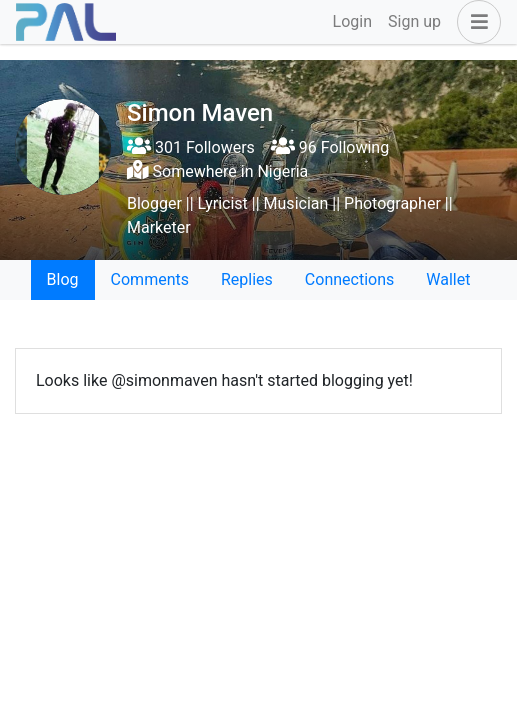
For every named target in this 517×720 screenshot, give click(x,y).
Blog (63, 279)
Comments (150, 279)
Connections (349, 279)
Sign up (414, 21)
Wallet (448, 279)
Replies (247, 279)
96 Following (330, 147)
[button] (475, 22)
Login (352, 21)
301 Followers (191, 147)
